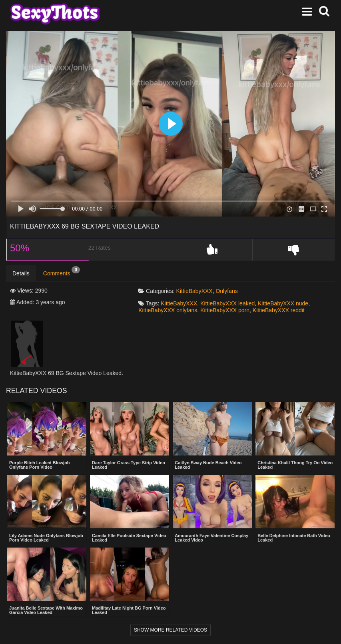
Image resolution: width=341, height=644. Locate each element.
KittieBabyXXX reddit (279, 310)
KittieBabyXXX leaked (227, 303)
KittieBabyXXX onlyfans (168, 310)
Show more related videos (170, 630)
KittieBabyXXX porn (225, 310)
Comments (62, 271)
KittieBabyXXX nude (283, 303)
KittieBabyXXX (194, 291)
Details (21, 273)
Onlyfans (226, 291)
